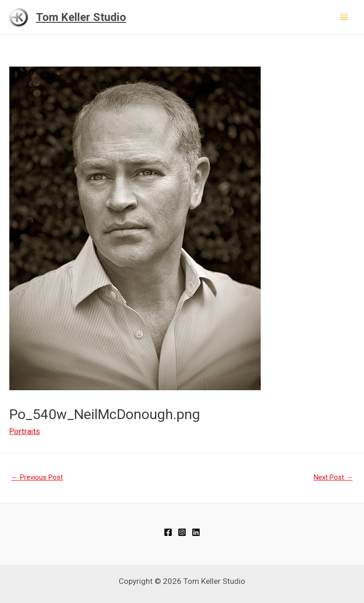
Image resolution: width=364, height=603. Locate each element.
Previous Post (37, 477)
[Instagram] (182, 532)
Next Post (333, 477)
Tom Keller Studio (81, 17)
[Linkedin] (196, 532)
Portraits (25, 431)
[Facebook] (168, 532)
